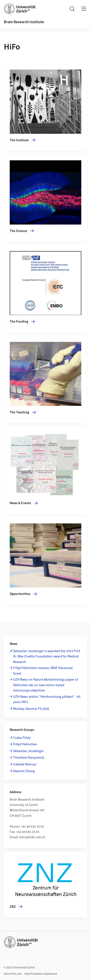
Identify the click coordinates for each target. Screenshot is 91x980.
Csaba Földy (22, 738)
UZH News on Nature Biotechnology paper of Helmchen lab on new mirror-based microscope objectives (45, 685)
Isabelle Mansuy (25, 764)
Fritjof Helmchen (25, 744)
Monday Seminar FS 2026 (31, 709)
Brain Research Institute (24, 22)
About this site (13, 974)
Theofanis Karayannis (29, 758)
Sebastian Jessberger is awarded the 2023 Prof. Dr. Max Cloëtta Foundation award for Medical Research (47, 657)
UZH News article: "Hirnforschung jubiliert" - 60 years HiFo (47, 699)
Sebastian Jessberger (28, 751)
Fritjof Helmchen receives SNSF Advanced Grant (43, 671)
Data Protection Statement (41, 974)
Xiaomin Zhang (24, 771)
